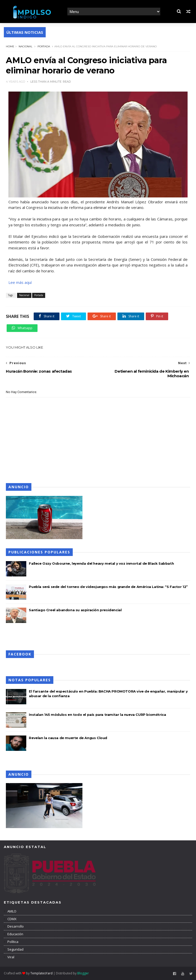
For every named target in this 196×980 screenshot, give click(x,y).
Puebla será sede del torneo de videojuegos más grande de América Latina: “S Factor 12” (108, 587)
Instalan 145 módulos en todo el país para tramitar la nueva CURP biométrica (97, 715)
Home (10, 46)
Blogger (83, 973)
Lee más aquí (20, 282)
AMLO (11, 911)
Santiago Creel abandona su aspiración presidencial (75, 610)
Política (13, 942)
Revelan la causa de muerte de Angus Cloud (68, 738)
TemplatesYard (41, 973)
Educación (15, 934)
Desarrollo (15, 926)
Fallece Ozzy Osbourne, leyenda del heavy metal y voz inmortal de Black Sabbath (101, 563)
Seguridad (15, 949)
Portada (44, 46)
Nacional (26, 46)
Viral (10, 957)
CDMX (12, 919)
